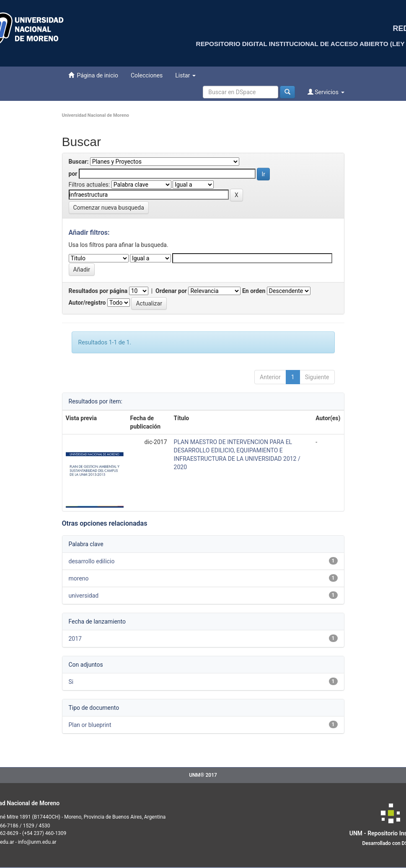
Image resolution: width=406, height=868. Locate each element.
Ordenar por (171, 291)
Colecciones (147, 75)
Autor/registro (87, 303)
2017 (75, 639)
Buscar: (79, 162)
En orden (254, 291)
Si (71, 682)
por (73, 174)
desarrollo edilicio (92, 561)
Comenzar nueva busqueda (109, 208)
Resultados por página (98, 291)
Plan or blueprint (90, 725)
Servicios (326, 92)
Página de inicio (93, 75)
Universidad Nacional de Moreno (96, 115)
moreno (79, 578)
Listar (185, 75)
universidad (84, 596)
